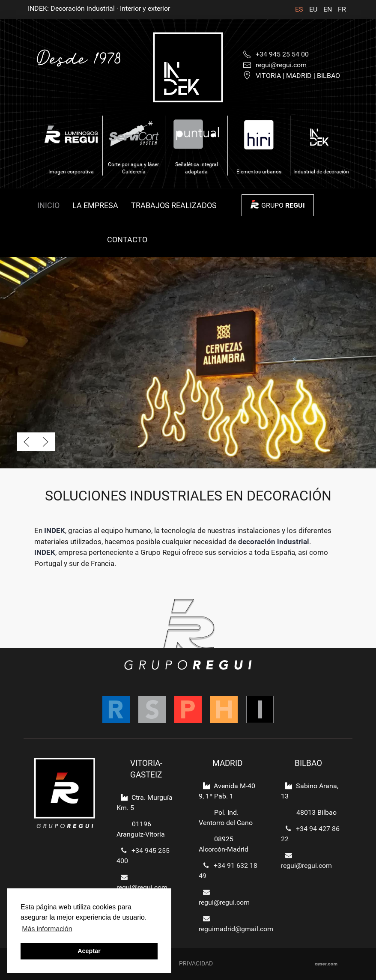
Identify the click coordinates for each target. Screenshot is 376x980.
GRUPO (283, 205)
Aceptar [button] (89, 951)
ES (300, 9)
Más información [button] (47, 929)
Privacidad (196, 963)
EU (314, 9)
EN (328, 9)
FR (342, 9)
